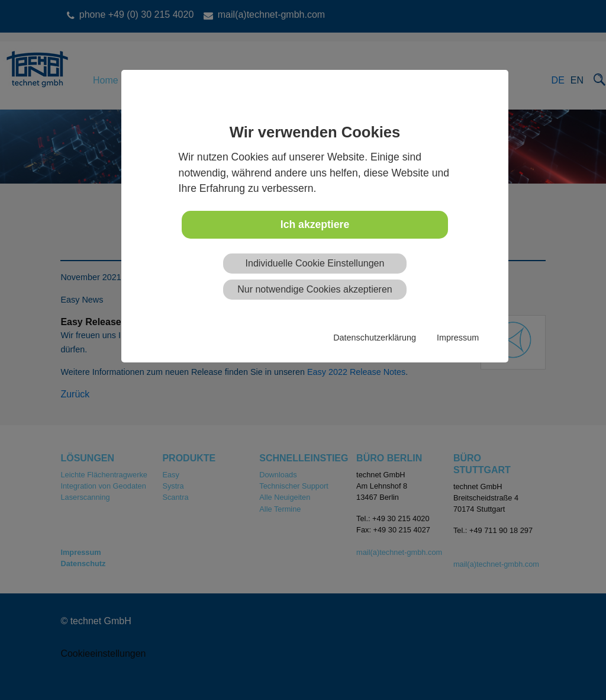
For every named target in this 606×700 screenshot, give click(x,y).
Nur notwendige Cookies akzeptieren (315, 289)
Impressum (458, 338)
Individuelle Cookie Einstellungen (315, 263)
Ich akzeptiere (315, 224)
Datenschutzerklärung (375, 338)
